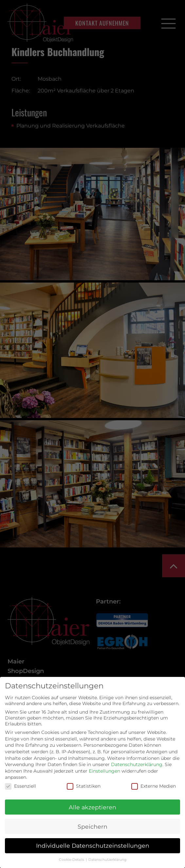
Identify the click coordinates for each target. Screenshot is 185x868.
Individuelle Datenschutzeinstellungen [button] (93, 846)
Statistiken (84, 786)
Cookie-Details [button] (72, 860)
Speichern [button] (92, 827)
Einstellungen (104, 771)
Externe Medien (154, 786)
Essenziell (20, 786)
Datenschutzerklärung (137, 764)
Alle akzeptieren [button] (92, 807)
